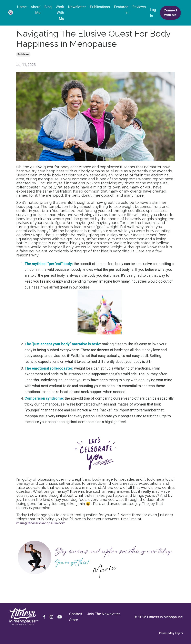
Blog (47, 7)
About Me (35, 10)
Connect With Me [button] (170, 13)
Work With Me (59, 13)
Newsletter (76, 7)
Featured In (121, 10)
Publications (99, 7)
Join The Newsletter (103, 614)
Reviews (139, 7)
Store (74, 620)
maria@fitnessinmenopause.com (44, 523)
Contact (76, 614)
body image (23, 54)
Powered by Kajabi (171, 634)
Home (21, 7)
